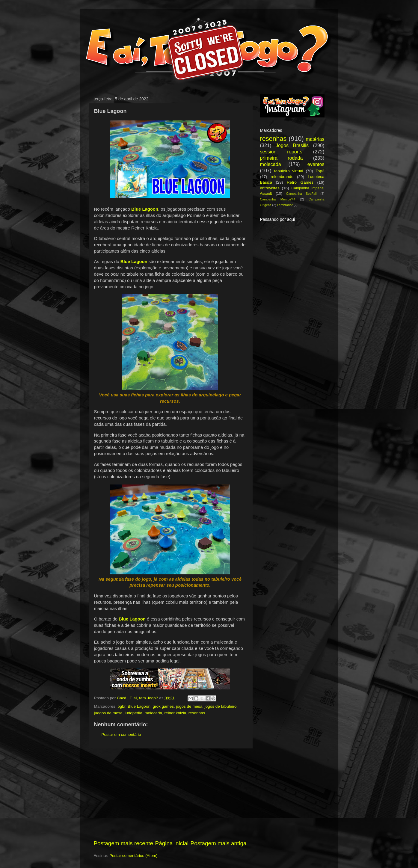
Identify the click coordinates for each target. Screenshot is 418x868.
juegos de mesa (108, 713)
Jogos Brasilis (292, 145)
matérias (315, 139)
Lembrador (285, 205)
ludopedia (133, 713)
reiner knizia (175, 713)
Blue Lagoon (139, 706)
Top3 (320, 171)
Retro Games (300, 182)
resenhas (197, 713)
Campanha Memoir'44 (278, 199)
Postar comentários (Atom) (133, 856)
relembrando (282, 177)
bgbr (121, 706)
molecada (153, 713)
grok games (163, 706)
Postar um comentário (121, 735)
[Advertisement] (170, 794)
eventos (316, 164)
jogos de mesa (189, 706)
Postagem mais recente (123, 843)
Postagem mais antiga (219, 843)
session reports (281, 152)
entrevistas (270, 188)
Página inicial (172, 843)
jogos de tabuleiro (221, 706)
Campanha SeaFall (301, 194)
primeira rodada (282, 158)
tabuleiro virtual (289, 171)
